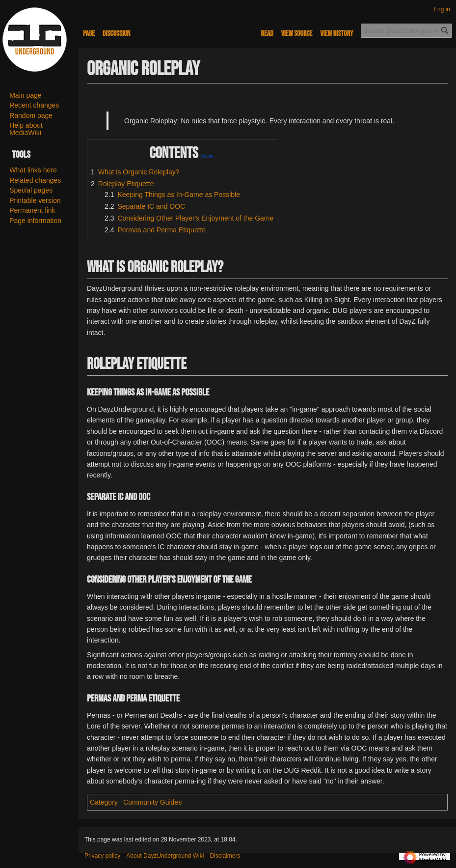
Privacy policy (102, 856)
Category (104, 802)
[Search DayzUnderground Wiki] (406, 31)
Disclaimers (225, 856)
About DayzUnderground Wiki (165, 856)
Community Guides (152, 802)
